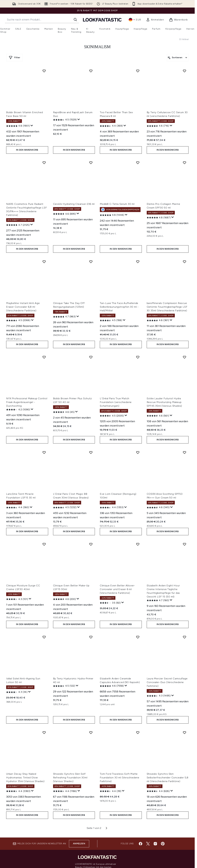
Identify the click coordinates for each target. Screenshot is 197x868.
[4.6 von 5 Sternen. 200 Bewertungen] (64, 599)
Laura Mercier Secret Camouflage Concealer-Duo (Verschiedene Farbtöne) (167, 682)
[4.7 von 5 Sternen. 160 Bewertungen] (158, 600)
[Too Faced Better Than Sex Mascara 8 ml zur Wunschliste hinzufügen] (138, 71)
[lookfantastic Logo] (102, 20)
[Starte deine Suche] (42, 20)
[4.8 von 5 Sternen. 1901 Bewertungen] (18, 126)
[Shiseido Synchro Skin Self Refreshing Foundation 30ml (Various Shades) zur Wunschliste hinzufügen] (91, 732)
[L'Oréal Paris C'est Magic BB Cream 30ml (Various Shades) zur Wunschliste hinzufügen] (91, 452)
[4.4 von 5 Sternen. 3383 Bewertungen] (18, 791)
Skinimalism (97, 47)
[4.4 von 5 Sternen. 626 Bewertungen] (158, 791)
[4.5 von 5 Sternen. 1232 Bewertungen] (65, 508)
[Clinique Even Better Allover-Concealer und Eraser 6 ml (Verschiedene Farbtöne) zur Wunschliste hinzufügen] (138, 544)
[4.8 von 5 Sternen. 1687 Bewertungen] (159, 218)
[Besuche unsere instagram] (155, 844)
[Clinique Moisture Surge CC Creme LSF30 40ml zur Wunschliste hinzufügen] (44, 544)
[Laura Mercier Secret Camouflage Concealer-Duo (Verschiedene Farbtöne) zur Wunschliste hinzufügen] (185, 637)
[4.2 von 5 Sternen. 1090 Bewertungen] (18, 410)
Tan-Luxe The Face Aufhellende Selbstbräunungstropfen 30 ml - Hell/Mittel (119, 307)
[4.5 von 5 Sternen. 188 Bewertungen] (111, 320)
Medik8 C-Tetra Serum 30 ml (117, 204)
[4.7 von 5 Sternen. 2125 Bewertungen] (18, 225)
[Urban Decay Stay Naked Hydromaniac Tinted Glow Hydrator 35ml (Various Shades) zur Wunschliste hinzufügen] (44, 732)
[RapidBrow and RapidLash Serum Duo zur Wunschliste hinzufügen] (91, 71)
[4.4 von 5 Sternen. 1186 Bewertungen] (65, 791)
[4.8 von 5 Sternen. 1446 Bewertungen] (112, 215)
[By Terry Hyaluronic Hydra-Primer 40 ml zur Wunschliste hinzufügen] (91, 637)
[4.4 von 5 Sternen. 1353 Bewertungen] (112, 508)
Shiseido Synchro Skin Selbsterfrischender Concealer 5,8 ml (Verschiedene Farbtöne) (168, 778)
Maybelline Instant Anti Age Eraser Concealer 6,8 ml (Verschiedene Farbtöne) (23, 307)
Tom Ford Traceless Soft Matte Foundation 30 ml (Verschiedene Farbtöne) (120, 778)
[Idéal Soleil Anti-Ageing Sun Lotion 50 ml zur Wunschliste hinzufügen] (44, 637)
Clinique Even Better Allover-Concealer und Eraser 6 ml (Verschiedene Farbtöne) (117, 589)
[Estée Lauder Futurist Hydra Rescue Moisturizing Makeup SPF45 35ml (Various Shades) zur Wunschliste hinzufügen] (185, 357)
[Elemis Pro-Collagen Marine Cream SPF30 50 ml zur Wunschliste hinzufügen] (185, 163)
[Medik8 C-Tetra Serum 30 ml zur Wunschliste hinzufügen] (138, 163)
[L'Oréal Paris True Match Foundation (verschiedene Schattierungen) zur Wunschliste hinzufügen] (138, 357)
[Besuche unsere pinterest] (163, 844)
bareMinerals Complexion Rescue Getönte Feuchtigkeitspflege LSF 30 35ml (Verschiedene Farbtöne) (167, 307)
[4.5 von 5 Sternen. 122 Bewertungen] (64, 686)
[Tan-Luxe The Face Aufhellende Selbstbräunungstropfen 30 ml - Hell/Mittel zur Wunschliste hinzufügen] (138, 262)
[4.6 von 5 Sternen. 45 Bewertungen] (64, 412)
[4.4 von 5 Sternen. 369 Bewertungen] (111, 126)
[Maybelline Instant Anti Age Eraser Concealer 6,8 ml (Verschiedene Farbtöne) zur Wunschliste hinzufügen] (44, 262)
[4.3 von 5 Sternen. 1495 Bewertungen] (159, 696)
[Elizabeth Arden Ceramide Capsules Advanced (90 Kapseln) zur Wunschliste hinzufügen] (138, 637)
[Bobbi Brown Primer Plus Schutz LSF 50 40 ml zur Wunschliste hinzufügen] (91, 357)
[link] (155, 20)
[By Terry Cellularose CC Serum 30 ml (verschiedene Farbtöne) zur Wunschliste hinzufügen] (185, 71)
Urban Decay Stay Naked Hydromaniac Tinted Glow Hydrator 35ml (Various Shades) (25, 778)
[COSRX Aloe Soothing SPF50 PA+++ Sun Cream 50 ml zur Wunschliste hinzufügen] (185, 452)
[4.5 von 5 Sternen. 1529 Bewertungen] (65, 120)
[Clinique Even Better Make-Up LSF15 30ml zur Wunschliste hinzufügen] (91, 544)
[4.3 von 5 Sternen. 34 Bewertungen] (17, 692)
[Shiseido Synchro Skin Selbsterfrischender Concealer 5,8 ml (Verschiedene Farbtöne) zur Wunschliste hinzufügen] (185, 732)
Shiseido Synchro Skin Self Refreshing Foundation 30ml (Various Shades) (70, 778)
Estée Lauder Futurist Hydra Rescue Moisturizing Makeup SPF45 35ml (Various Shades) (164, 402)
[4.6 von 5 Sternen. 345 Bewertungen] (158, 508)
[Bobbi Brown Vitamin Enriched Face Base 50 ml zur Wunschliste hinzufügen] (44, 71)
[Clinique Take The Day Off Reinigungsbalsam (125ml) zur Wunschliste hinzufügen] (91, 262)
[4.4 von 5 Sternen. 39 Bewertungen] (111, 791)
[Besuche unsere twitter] (148, 844)
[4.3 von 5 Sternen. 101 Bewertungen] (17, 599)
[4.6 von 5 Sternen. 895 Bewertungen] (64, 214)
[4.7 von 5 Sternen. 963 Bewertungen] (64, 317)
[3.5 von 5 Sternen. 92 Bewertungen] (110, 603)
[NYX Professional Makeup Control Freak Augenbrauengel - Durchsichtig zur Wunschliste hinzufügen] (44, 357)
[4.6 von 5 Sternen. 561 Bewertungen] (158, 416)
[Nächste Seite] (106, 828)
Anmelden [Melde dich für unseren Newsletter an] (79, 844)
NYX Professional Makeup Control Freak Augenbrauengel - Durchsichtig (27, 402)
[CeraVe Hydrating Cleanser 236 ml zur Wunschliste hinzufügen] (91, 163)
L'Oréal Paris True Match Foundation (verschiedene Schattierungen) (116, 402)
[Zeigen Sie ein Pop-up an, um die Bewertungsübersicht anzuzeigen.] (32, 126)
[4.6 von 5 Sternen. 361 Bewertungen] (158, 320)
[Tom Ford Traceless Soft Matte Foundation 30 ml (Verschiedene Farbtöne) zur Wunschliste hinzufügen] (138, 732)
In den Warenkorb (27, 150)
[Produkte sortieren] (178, 58)
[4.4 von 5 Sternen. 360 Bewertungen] (18, 508)
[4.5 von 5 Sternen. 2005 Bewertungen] (112, 416)
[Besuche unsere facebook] (141, 844)
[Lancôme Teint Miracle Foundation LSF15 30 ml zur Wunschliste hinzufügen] (44, 452)
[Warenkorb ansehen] (178, 20)
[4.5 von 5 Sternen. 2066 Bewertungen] (18, 320)
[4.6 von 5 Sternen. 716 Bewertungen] (158, 126)
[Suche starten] (75, 20)
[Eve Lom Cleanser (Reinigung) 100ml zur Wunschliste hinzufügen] (138, 452)
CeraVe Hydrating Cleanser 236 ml (74, 204)
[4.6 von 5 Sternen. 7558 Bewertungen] (112, 686)
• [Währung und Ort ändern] (135, 20)
